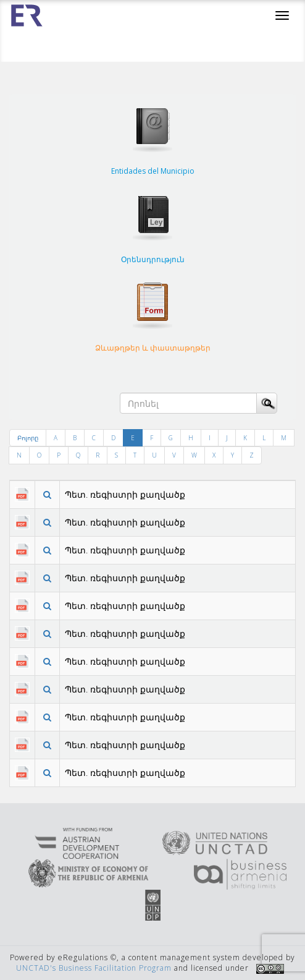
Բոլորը (28, 438)
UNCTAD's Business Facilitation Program (94, 968)
